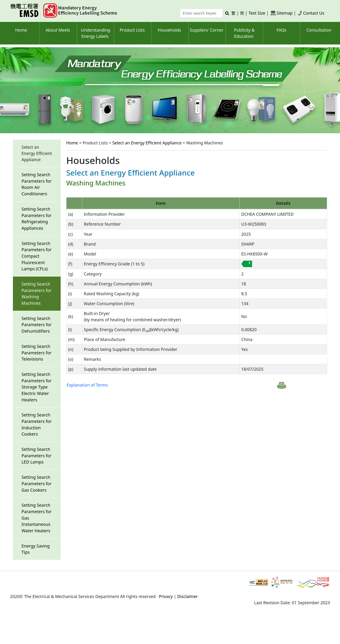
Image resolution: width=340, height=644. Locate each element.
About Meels (58, 30)
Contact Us (314, 13)
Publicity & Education (244, 33)
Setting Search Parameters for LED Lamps (37, 456)
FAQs (282, 30)
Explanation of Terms (87, 385)
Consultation (319, 30)
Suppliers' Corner (207, 30)
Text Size (257, 13)
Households (169, 30)
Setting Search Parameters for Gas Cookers (37, 483)
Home (21, 30)
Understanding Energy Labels (96, 33)
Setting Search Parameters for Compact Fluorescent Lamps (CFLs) (37, 256)
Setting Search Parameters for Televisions (37, 353)
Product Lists (132, 30)
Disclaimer (188, 596)
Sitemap (285, 13)
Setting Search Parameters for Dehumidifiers (37, 325)
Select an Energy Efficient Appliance (147, 143)
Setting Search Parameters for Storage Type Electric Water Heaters (37, 387)
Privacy (166, 596)
